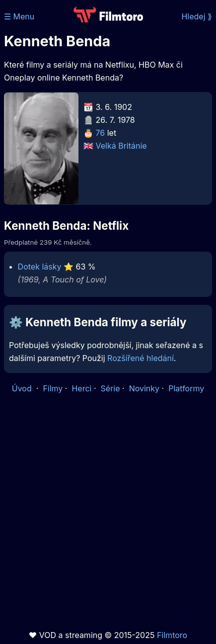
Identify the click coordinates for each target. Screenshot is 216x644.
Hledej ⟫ (197, 16)
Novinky (144, 388)
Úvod (23, 388)
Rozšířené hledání (141, 358)
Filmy (53, 388)
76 (101, 133)
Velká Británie (121, 146)
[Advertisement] (108, 512)
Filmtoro (172, 635)
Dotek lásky (40, 267)
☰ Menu (19, 16)
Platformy (186, 388)
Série (110, 388)
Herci (81, 388)
